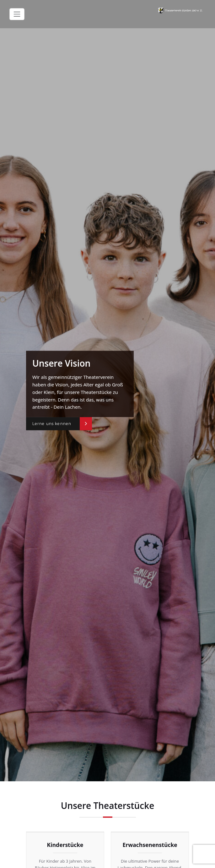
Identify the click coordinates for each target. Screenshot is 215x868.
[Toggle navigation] (17, 14)
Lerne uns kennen (52, 424)
